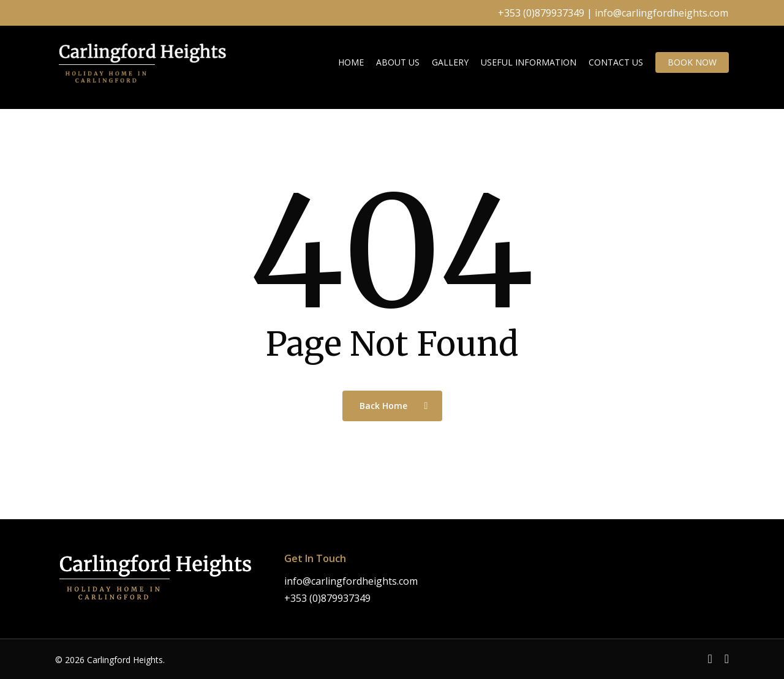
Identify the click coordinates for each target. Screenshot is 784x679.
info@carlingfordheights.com (661, 13)
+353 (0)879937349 (541, 13)
